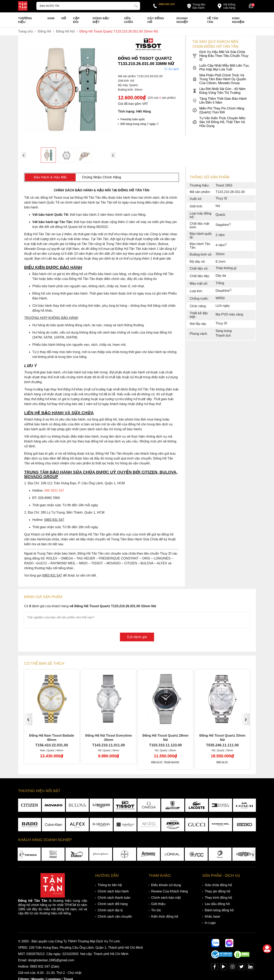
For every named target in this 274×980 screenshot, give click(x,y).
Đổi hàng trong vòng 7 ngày (139, 124)
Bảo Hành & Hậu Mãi (50, 177)
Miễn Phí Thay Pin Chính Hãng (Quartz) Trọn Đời (218, 110)
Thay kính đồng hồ (218, 898)
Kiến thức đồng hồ (165, 917)
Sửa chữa (129, 20)
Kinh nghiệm (238, 20)
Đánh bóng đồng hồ (219, 910)
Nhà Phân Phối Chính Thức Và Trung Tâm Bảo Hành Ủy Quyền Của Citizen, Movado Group (219, 79)
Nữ (64, 18)
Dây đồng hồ (156, 20)
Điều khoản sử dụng (166, 885)
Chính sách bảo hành (113, 891)
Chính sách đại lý (110, 910)
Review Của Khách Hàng (170, 891)
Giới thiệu (158, 904)
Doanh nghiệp (182, 20)
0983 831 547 (167, 4)
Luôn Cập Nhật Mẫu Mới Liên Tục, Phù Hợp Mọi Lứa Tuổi (221, 67)
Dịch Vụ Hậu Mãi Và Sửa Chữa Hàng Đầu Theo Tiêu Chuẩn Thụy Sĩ (220, 56)
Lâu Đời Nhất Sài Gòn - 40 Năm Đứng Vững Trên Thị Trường (219, 91)
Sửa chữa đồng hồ (218, 885)
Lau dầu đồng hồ (217, 904)
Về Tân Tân (213, 20)
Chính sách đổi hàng (113, 904)
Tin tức (156, 910)
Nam (51, 18)
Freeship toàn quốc (133, 119)
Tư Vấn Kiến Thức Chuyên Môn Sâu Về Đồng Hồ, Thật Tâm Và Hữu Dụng (219, 122)
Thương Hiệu (25, 20)
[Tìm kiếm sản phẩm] (88, 6)
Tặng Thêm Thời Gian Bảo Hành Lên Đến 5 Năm (219, 101)
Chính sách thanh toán (114, 898)
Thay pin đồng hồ (217, 891)
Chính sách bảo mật (166, 898)
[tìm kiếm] (136, 5)
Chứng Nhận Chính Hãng (101, 177)
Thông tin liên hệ (110, 885)
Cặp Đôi (76, 20)
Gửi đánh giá (137, 637)
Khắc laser (213, 917)
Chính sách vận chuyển (115, 917)
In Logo (210, 923)
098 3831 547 (54, 491)
